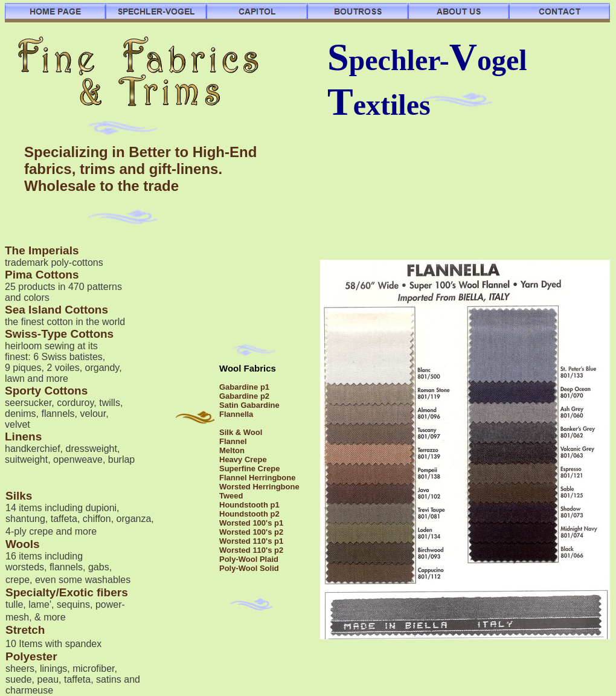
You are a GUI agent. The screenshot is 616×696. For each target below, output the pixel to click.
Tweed (231, 496)
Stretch (25, 630)
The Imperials (42, 250)
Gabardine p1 (244, 387)
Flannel (233, 441)
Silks (19, 496)
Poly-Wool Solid (249, 568)
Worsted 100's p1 (251, 523)
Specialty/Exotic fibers (67, 592)
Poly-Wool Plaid (249, 559)
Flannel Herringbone (257, 478)
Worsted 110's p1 (251, 541)
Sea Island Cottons (56, 310)
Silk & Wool (241, 432)
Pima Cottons (42, 275)
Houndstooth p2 (249, 514)
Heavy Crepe (243, 459)
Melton (232, 450)
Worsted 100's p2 (251, 532)
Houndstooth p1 (249, 505)
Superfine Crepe (249, 469)
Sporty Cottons (46, 391)
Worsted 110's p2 (251, 550)
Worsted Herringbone (259, 487)
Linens (23, 437)
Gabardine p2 (244, 396)
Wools (23, 544)
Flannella (236, 414)
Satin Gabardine (249, 405)
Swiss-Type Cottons (59, 334)
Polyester (31, 656)
